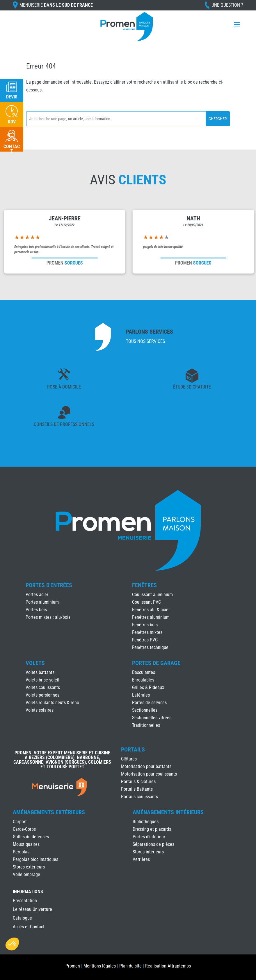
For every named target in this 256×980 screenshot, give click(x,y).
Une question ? (227, 5)
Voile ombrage (26, 874)
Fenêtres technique (150, 647)
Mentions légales (100, 966)
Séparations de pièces (153, 844)
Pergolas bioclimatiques (35, 859)
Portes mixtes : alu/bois (48, 617)
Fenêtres (144, 585)
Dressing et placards (152, 829)
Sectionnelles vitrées (152, 718)
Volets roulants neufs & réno (52, 703)
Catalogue (22, 918)
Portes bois (36, 610)
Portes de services (149, 703)
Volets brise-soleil (42, 680)
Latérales (141, 695)
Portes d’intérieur (149, 837)
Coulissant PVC (146, 602)
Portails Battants (137, 789)
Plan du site (130, 966)
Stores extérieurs (29, 867)
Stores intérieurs (148, 852)
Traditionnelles (146, 725)
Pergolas (21, 852)
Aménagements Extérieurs (49, 812)
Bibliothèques (146, 822)
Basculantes (144, 672)
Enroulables (143, 680)
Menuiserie (56, 5)
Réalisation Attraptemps (168, 966)
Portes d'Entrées (49, 585)
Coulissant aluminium (152, 595)
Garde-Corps (24, 829)
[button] (12, 944)
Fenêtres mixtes (147, 632)
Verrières (141, 859)
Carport (20, 822)
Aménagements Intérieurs (168, 812)
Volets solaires (40, 710)
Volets (35, 663)
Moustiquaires (26, 844)
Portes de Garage (156, 663)
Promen (73, 966)
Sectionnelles (145, 710)
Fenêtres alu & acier (151, 610)
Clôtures (129, 759)
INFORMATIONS (28, 892)
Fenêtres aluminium (151, 617)
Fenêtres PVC (145, 640)
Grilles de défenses (31, 837)
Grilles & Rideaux (148, 687)
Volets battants (40, 672)
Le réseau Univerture (32, 910)
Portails (133, 749)
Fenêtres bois (145, 625)
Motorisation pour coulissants (149, 774)
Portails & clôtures (138, 782)
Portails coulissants (139, 797)
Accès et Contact (29, 927)
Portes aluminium (42, 602)
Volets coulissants (43, 687)
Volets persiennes (42, 695)
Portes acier (37, 595)
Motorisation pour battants (146, 766)
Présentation (25, 901)
